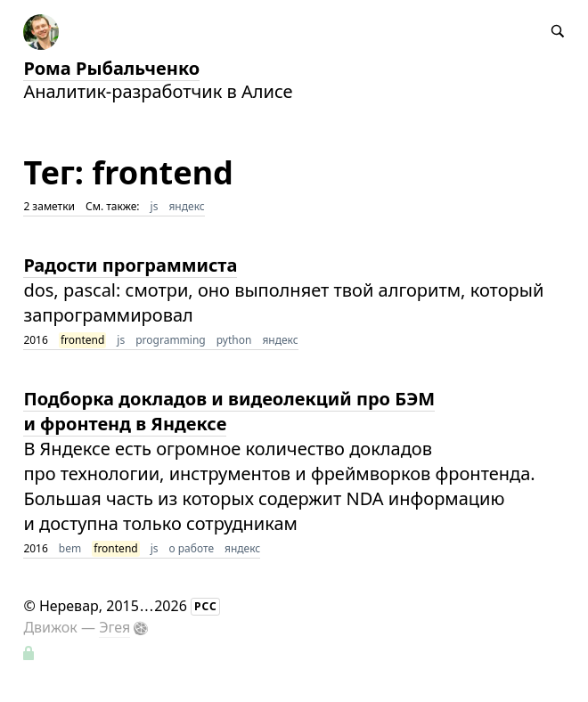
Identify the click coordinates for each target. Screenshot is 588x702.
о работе (192, 548)
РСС (206, 606)
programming (171, 340)
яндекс (186, 206)
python (234, 340)
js (155, 206)
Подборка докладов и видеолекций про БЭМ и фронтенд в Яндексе (229, 411)
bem (70, 548)
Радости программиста (130, 265)
